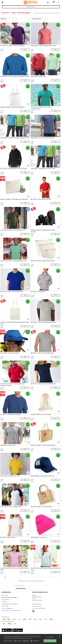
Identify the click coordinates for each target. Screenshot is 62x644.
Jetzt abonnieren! (21, 588)
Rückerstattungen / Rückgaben (10, 604)
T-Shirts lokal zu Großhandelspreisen (11, 611)
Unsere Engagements (7, 608)
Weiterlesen (30, 638)
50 (40, 577)
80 (49, 577)
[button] (48, 2)
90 (51, 577)
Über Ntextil (5, 595)
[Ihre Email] (30, 585)
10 (30, 577)
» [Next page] (57, 577)
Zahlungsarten (5, 600)
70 (46, 577)
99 (54, 577)
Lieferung (4, 602)
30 (35, 577)
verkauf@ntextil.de (37, 600)
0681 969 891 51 (37, 604)
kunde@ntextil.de (37, 597)
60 (43, 577)
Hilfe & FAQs (5, 606)
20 (32, 577)
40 (38, 577)
